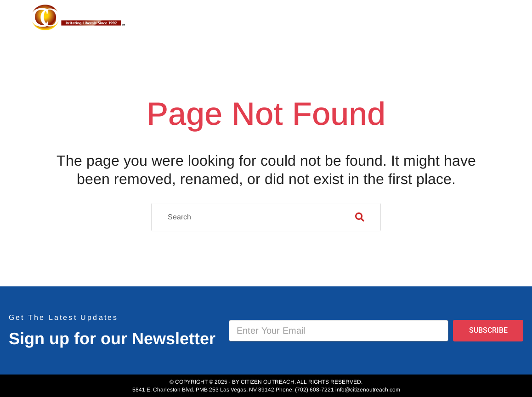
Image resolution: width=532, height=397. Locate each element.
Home (219, 20)
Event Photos (405, 20)
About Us (268, 20)
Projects (329, 20)
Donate (472, 20)
